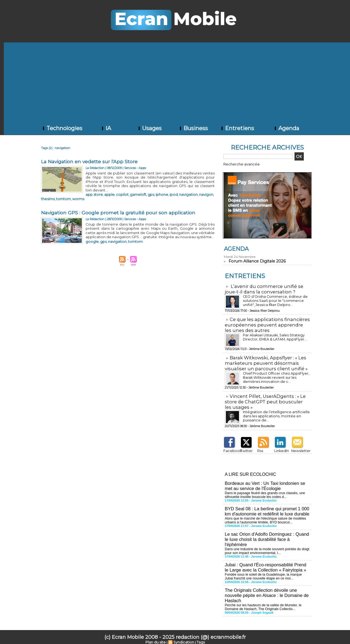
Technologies (62, 128)
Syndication (183, 635)
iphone (146, 189)
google (90, 234)
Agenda (286, 128)
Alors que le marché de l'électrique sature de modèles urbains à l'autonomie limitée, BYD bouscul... (264, 515)
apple (104, 189)
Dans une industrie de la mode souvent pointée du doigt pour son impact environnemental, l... (265, 545)
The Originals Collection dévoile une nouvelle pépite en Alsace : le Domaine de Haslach (266, 588)
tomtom (91, 193)
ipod (156, 189)
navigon (183, 189)
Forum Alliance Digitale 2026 (256, 261)
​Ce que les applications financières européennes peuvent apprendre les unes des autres (266, 323)
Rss (259, 447)
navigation (168, 189)
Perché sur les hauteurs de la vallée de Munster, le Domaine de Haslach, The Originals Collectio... (262, 600)
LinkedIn (280, 447)
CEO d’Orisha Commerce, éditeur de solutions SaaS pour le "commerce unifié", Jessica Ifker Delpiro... (275, 300)
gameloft (127, 189)
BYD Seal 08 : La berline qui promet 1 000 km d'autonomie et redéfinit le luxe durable (266, 506)
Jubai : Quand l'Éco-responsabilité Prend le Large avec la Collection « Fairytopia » (267, 561)
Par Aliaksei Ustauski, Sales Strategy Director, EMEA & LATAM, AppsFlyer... (273, 335)
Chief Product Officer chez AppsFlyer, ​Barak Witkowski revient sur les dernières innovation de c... (275, 375)
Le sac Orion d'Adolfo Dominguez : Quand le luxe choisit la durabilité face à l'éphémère (266, 534)
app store (92, 189)
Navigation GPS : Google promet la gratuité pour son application (120, 206)
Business (193, 128)
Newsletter (299, 447)
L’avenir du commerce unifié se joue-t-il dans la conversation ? (262, 288)
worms (103, 193)
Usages (150, 128)
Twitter (245, 447)
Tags (199, 635)
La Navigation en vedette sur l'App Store (90, 162)
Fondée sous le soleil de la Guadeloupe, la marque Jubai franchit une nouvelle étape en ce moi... (266, 570)
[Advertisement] (177, 81)
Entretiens (237, 128)
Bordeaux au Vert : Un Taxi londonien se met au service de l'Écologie (264, 481)
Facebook (230, 447)
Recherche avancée (238, 164)
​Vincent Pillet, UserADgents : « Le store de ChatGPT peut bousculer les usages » (266, 399)
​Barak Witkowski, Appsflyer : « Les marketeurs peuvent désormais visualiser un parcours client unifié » (264, 361)
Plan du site (157, 635)
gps (137, 189)
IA (106, 128)
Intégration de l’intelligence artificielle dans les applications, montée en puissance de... (276, 410)
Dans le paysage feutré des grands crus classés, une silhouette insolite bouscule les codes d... (263, 490)
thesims (197, 189)
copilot (114, 189)
